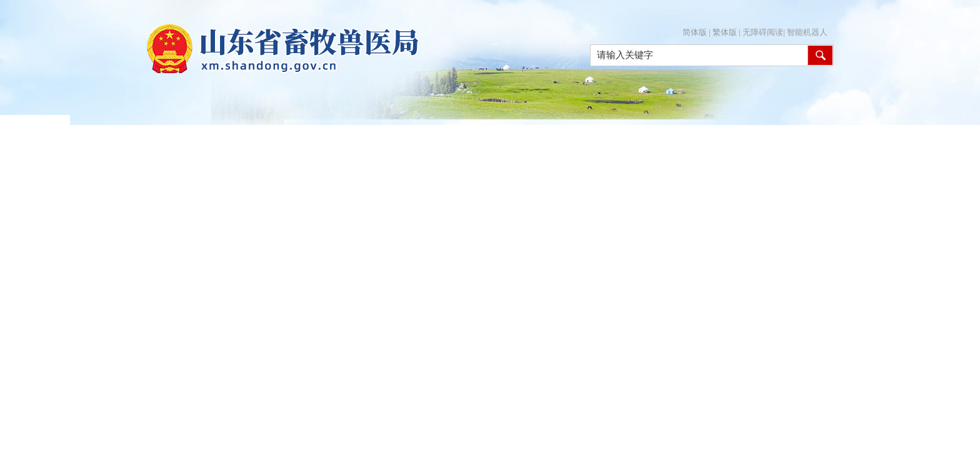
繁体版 (725, 32)
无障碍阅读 (763, 32)
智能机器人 (807, 32)
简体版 (695, 32)
